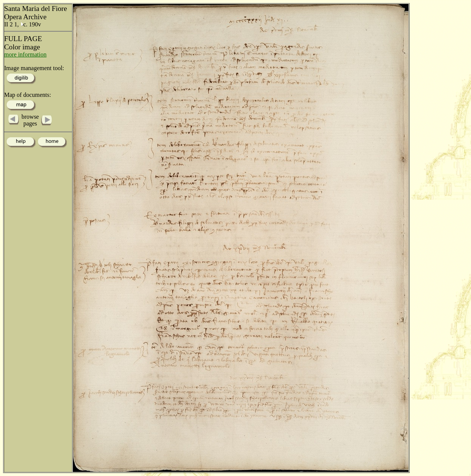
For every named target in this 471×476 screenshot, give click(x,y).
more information (25, 54)
